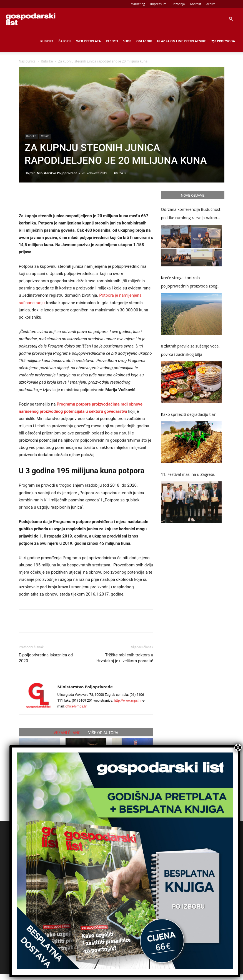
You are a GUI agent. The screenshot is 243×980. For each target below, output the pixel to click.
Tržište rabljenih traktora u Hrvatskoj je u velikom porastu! (125, 658)
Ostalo (45, 136)
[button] (231, 19)
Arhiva (211, 4)
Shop (127, 41)
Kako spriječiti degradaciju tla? (188, 414)
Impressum (158, 4)
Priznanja (178, 4)
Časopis (65, 41)
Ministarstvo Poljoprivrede (57, 173)
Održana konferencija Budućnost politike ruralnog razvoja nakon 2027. (191, 214)
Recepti (112, 41)
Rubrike (47, 41)
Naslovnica (27, 61)
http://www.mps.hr (128, 701)
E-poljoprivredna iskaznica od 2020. (46, 658)
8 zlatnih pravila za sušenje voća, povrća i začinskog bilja (190, 350)
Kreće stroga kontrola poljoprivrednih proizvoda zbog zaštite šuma (189, 283)
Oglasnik (144, 41)
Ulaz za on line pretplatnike (181, 41)
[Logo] (31, 19)
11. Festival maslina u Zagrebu (188, 474)
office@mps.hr (76, 706)
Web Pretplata (89, 41)
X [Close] (238, 747)
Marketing (138, 4)
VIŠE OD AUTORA (103, 733)
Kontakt (196, 4)
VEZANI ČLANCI (68, 733)
